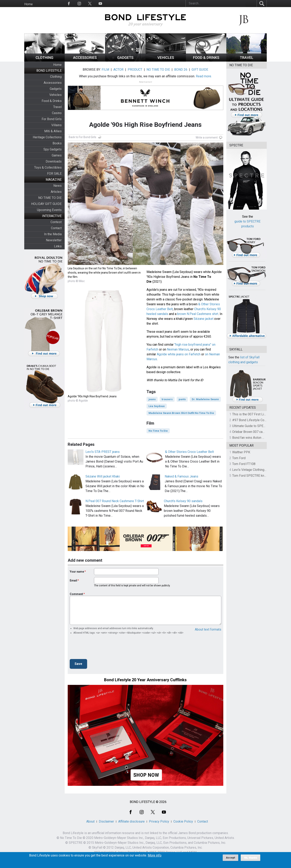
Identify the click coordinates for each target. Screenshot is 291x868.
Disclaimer (106, 821)
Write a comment (207, 137)
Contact (56, 228)
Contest (56, 222)
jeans (152, 399)
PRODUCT (135, 70)
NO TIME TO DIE (50, 198)
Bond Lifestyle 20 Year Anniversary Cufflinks (145, 680)
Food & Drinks (52, 101)
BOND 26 (181, 70)
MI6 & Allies (53, 131)
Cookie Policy (183, 821)
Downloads (54, 161)
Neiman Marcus (178, 349)
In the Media (53, 234)
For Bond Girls (52, 119)
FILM (105, 70)
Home (28, 4)
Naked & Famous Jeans (181, 476)
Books (57, 143)
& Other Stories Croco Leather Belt (189, 452)
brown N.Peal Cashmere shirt (198, 314)
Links (58, 246)
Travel (57, 107)
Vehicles (55, 95)
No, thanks (250, 858)
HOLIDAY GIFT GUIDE (46, 204)
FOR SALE (54, 174)
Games (57, 155)
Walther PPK (241, 452)
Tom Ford (239, 458)
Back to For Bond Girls (82, 137)
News (57, 186)
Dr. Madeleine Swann (205, 399)
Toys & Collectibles (48, 167)
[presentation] (100, 648)
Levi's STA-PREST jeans (103, 452)
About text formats (208, 629)
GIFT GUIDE (200, 70)
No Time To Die (158, 431)
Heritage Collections (47, 137)
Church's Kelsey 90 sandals (183, 501)
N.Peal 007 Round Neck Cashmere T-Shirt (115, 501)
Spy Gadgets (53, 149)
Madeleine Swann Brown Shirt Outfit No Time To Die (181, 413)
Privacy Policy (159, 821)
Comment (76, 594)
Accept (230, 858)
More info (155, 855)
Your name (77, 572)
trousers (167, 399)
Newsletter (54, 240)
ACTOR (118, 70)
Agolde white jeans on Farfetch (179, 354)
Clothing (56, 77)
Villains (56, 125)
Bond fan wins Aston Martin (252, 438)
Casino (57, 113)
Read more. (204, 76)
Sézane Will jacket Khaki (103, 476)
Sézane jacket (203, 319)
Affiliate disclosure (131, 821)
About (90, 821)
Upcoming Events (49, 210)
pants (182, 399)
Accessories (53, 83)
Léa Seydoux (157, 406)
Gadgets (56, 89)
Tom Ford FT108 (244, 464)
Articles (56, 192)
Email (73, 580)
